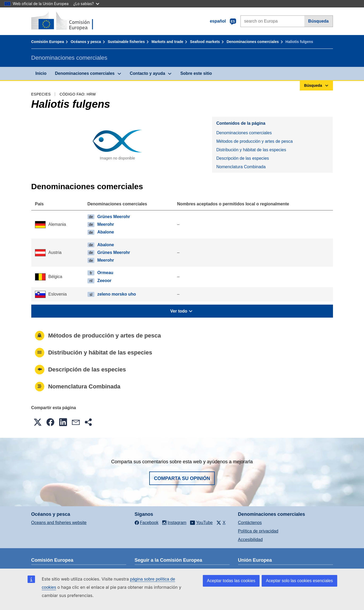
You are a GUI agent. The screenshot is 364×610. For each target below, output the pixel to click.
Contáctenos (250, 523)
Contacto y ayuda (148, 73)
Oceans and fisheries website (59, 523)
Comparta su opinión (182, 478)
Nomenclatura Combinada (241, 167)
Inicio (41, 73)
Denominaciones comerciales (253, 42)
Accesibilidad (250, 540)
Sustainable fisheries (126, 42)
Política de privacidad (258, 531)
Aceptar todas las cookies (231, 581)
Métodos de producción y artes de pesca (255, 141)
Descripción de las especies (243, 158)
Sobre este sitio (196, 73)
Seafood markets (205, 42)
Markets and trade (167, 42)
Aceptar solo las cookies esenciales (299, 581)
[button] (38, 422)
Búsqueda (318, 21)
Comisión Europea (48, 42)
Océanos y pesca (86, 42)
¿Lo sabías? (86, 4)
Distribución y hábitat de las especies (251, 150)
